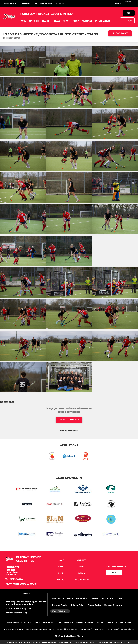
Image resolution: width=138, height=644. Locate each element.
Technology (107, 598)
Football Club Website (43, 622)
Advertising (82, 598)
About (70, 598)
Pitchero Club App (124, 622)
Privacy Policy (78, 605)
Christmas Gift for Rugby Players (121, 629)
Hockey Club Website (85, 622)
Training (26, 3)
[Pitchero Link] (129, 4)
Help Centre (58, 598)
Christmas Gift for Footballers (92, 629)
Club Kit (60, 3)
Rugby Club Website (105, 622)
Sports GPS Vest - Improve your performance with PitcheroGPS (51, 629)
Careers (94, 598)
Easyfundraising (43, 3)
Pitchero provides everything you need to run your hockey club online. (26, 603)
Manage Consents (113, 605)
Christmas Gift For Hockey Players (69, 636)
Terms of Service (60, 605)
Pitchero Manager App (13, 629)
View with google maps (21, 584)
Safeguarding (10, 3)
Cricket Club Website (64, 622)
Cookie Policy (94, 605)
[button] (23, 21)
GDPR (119, 598)
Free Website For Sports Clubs (19, 622)
